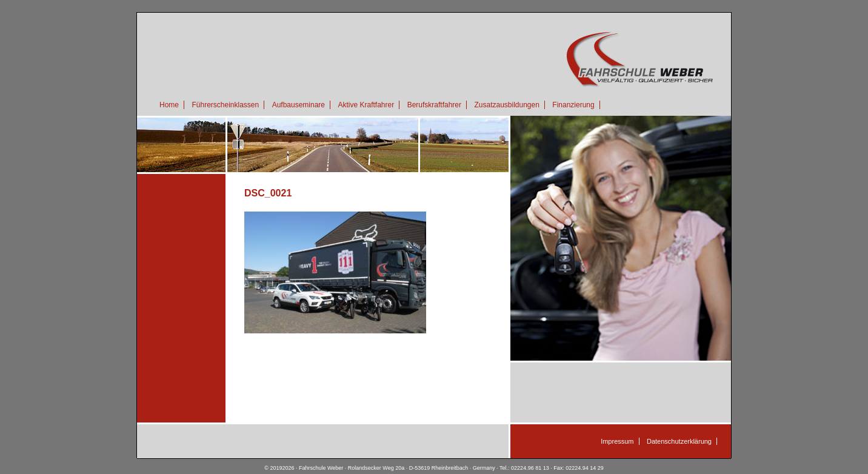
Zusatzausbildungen (506, 105)
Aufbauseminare (299, 105)
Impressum (617, 441)
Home (169, 105)
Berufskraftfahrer (434, 105)
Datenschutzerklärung (679, 441)
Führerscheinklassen (225, 105)
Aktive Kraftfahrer (366, 105)
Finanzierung (573, 105)
